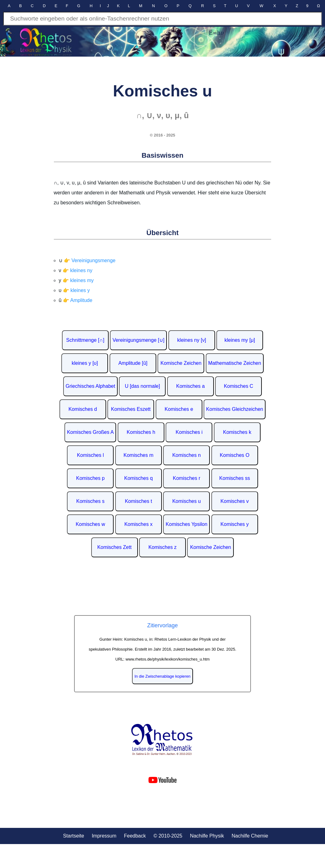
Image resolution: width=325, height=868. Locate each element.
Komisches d (83, 409)
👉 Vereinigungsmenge (90, 260)
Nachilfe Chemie (250, 836)
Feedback (135, 836)
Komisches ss (235, 478)
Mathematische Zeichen (235, 363)
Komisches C (238, 386)
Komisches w (90, 524)
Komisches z (163, 547)
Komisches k (237, 432)
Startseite (74, 836)
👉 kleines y (76, 290)
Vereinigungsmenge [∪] (138, 340)
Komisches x (138, 524)
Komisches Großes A (90, 432)
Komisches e (179, 409)
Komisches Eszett (131, 409)
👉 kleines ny (78, 270)
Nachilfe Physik (207, 836)
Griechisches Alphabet (90, 386)
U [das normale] (142, 386)
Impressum (104, 836)
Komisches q (139, 478)
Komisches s (90, 501)
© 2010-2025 (168, 836)
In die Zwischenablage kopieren (162, 676)
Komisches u (186, 501)
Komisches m (139, 455)
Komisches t (138, 501)
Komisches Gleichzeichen (235, 409)
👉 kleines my (78, 280)
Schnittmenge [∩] (85, 340)
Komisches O (235, 455)
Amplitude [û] (133, 363)
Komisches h (141, 432)
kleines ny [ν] (191, 340)
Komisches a (191, 386)
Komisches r (186, 478)
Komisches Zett (114, 547)
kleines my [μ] (240, 340)
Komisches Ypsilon (186, 524)
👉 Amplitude (78, 300)
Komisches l (90, 455)
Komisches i (189, 432)
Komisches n (186, 455)
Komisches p (91, 478)
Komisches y (235, 524)
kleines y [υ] (85, 363)
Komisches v (235, 501)
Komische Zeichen (181, 363)
